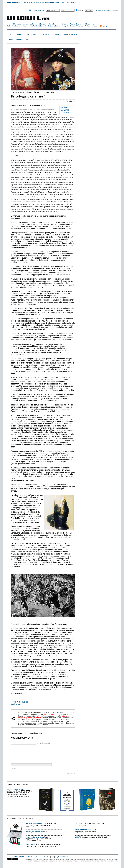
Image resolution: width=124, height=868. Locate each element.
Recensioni (80, 24)
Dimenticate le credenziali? (102, 10)
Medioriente (34, 24)
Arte (94, 24)
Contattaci (75, 3)
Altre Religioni (34, 26)
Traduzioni (88, 26)
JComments (70, 776)
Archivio (24, 3)
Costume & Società (54, 26)
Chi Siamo (32, 3)
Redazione (40, 3)
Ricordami (81, 10)
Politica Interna (16, 24)
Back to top (16, 704)
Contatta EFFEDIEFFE (83, 832)
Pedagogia (65, 26)
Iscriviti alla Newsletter (35, 840)
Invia (14, 771)
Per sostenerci (65, 3)
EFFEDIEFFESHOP (14, 3)
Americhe (26, 24)
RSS (76, 840)
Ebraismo (26, 26)
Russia (64, 24)
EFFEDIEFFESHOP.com (16, 792)
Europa (42, 24)
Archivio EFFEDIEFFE (34, 826)
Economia (43, 26)
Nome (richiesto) (44, 743)
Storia (9, 26)
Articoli (19, 40)
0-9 (17, 34)
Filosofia (72, 24)
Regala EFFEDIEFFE (52, 3)
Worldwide (80, 26)
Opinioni (72, 26)
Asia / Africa (51, 24)
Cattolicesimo (16, 26)
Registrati (115, 10)
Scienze (87, 24)
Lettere (95, 26)
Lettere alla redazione (34, 834)
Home (9, 24)
